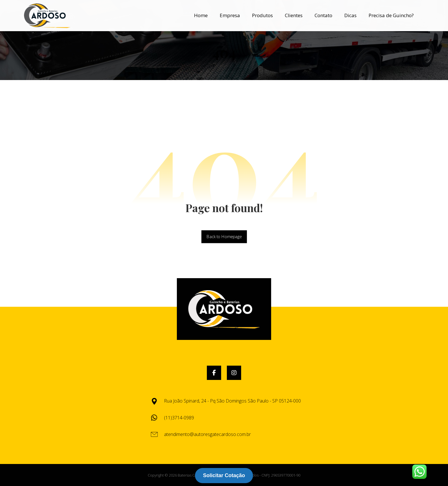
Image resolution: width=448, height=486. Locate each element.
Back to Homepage (224, 237)
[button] (214, 373)
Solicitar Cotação (224, 475)
